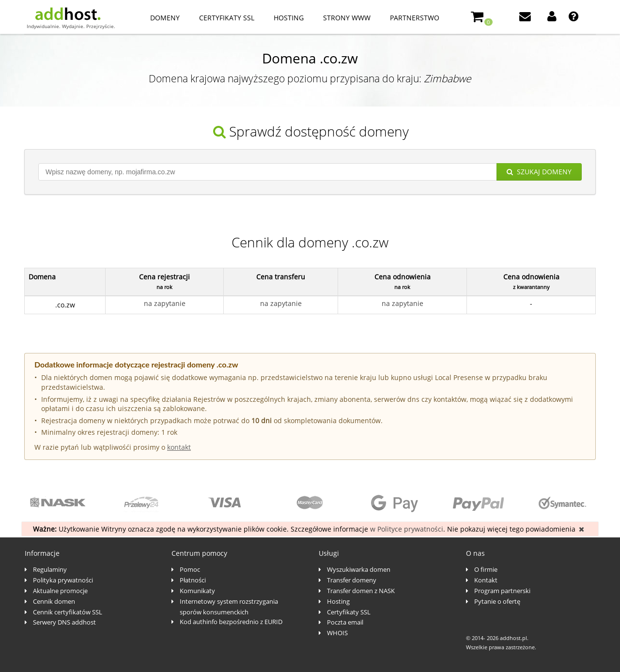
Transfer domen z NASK (361, 591)
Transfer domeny (352, 580)
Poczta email (345, 622)
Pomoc (190, 569)
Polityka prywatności (63, 580)
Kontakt (486, 580)
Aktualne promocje (60, 591)
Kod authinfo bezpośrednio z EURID (231, 622)
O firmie (486, 569)
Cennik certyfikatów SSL (68, 612)
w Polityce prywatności (407, 529)
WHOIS (337, 633)
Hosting (289, 18)
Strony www (347, 18)
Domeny (165, 18)
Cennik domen (54, 601)
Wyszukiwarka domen (359, 569)
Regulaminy (50, 569)
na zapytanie (165, 303)
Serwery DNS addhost (64, 622)
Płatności (193, 580)
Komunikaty (197, 591)
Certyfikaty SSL (227, 18)
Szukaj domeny (539, 172)
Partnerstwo (415, 18)
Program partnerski (502, 591)
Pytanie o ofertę (497, 601)
